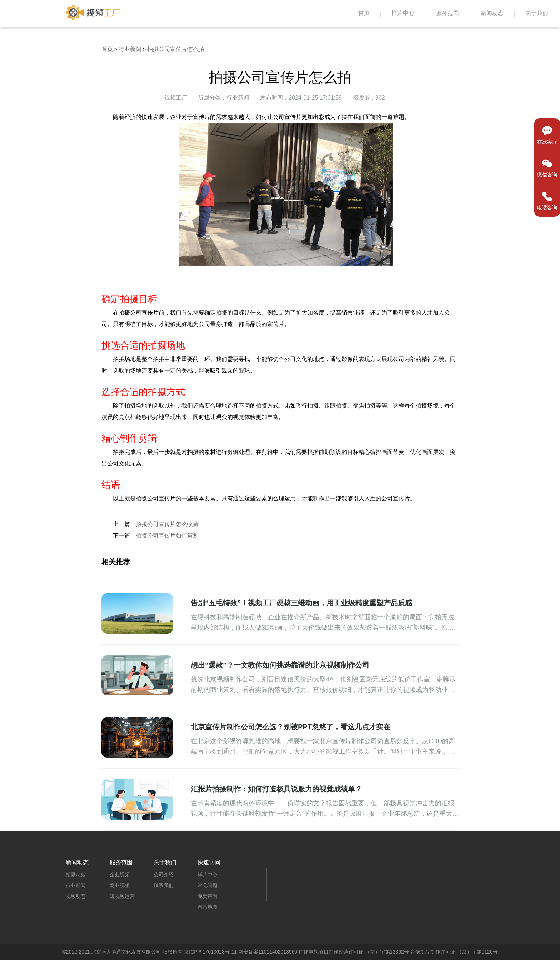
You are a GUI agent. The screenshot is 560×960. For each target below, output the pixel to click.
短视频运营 (122, 896)
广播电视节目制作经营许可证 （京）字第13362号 (354, 952)
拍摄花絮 (76, 875)
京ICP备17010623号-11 (210, 952)
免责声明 (207, 896)
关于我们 (537, 13)
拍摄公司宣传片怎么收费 (167, 524)
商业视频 (120, 885)
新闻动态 (492, 13)
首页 (364, 13)
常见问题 (207, 885)
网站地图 (207, 907)
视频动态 (76, 896)
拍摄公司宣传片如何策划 (167, 536)
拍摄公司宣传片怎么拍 (176, 49)
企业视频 (120, 875)
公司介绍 (164, 875)
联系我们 (164, 885)
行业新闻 (130, 49)
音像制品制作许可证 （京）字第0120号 (454, 952)
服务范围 (447, 13)
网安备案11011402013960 (268, 952)
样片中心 (403, 13)
